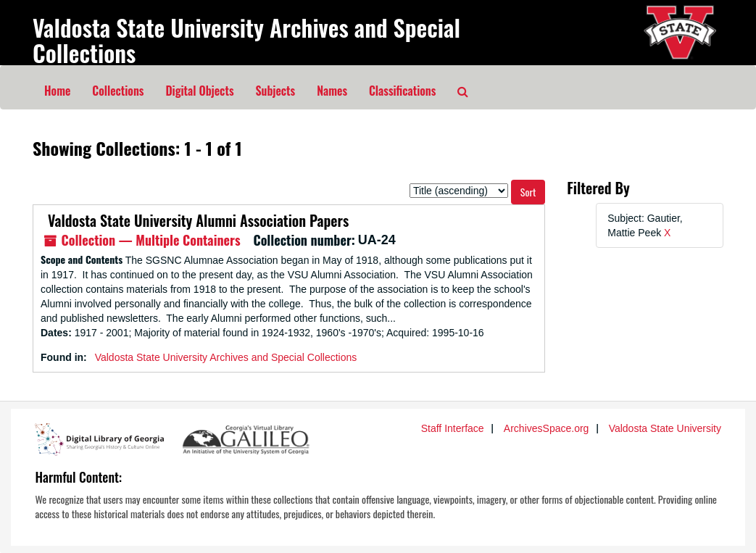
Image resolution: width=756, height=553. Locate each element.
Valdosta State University (665, 428)
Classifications (402, 91)
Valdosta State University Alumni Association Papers (195, 220)
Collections (118, 91)
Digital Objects (199, 91)
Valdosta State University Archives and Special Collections (246, 40)
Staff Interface (453, 428)
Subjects (276, 91)
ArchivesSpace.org (547, 428)
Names (332, 91)
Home (57, 91)
